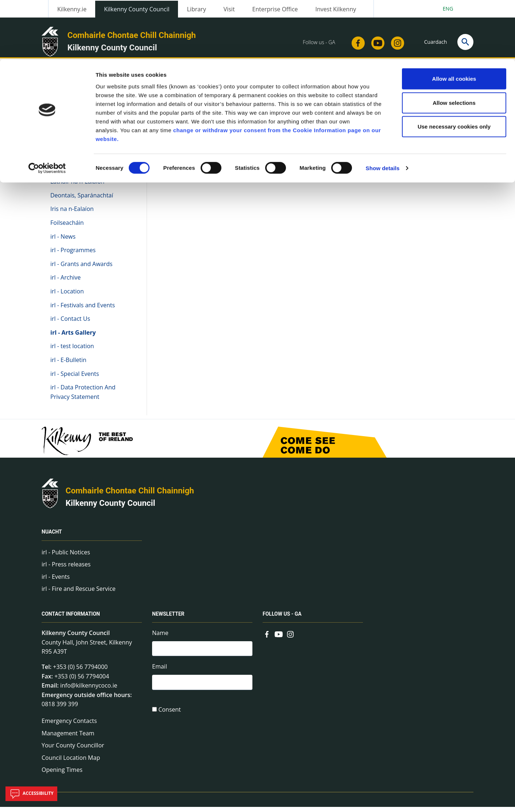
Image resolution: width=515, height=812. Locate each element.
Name (160, 638)
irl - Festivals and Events (83, 310)
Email (160, 673)
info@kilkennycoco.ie (89, 690)
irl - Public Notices (66, 557)
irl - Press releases (66, 569)
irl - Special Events (75, 378)
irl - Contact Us (70, 324)
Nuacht (52, 537)
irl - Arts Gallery (73, 338)
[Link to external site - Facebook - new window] (267, 639)
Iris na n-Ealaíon (72, 214)
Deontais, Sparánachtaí (82, 200)
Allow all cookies (454, 19)
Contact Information (71, 619)
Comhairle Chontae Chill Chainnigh (130, 496)
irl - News (63, 241)
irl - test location (72, 351)
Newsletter (168, 619)
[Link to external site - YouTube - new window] (279, 639)
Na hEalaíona (69, 166)
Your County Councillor (73, 750)
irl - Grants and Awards (81, 269)
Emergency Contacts (69, 726)
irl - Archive (65, 282)
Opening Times (62, 775)
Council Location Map (71, 763)
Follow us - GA (282, 619)
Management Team (68, 738)
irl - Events (56, 582)
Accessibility (31, 794)
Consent (170, 717)
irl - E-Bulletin (68, 365)
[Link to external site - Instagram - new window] (290, 639)
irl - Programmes (73, 255)
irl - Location (67, 296)
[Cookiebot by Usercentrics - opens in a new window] (47, 109)
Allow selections (454, 43)
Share (348, 131)
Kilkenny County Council (111, 508)
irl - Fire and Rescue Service (79, 594)
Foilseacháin (67, 228)
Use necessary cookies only (454, 67)
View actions (388, 131)
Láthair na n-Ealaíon (77, 186)
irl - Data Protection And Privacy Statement (83, 397)
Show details (383, 109)
